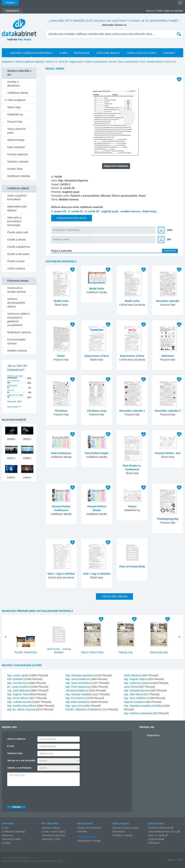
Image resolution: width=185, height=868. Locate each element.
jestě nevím (12, 385)
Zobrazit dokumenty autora (72, 218)
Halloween (168, 356)
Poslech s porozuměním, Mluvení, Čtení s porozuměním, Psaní (115, 62)
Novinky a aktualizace (14, 84)
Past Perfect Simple (97, 453)
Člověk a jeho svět (18, 232)
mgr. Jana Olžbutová (19, 691)
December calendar (168, 301)
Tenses (132, 506)
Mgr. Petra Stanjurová (78, 687)
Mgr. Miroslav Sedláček (79, 694)
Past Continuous (61, 453)
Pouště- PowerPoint (26, 652)
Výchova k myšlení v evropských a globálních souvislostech (19, 319)
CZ (180, 3)
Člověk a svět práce (18, 254)
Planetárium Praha (88, 841)
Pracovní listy (15, 122)
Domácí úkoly (15, 169)
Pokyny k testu (61, 239)
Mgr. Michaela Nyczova (137, 691)
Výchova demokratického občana (16, 303)
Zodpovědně (155, 839)
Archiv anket (13, 407)
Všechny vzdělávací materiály (29, 62)
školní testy (149, 211)
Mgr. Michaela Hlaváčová (80, 675)
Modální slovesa (155, 62)
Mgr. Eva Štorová (17, 683)
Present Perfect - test (168, 453)
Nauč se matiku (156, 835)
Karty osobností (16, 147)
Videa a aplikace (16, 100)
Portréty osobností (18, 154)
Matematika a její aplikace (17, 208)
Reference (8, 835)
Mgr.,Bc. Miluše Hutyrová (22, 709)
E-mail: (11, 746)
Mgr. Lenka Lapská (18, 675)
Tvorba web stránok (11, 861)
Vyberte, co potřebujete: (20, 768)
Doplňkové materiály (19, 176)
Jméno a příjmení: (17, 739)
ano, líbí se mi (13, 381)
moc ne (10, 390)
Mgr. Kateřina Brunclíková (22, 706)
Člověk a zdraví (16, 261)
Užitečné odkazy (51, 828)
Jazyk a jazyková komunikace (17, 197)
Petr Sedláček (15, 679)
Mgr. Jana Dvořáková (78, 679)
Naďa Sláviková (133, 675)
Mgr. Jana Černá (75, 706)
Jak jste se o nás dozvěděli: (21, 761)
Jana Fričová (132, 687)
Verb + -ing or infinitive (61, 574)
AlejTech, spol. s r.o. (58, 861)
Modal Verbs (97, 288)
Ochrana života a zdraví (126, 828)
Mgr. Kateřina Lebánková (138, 713)
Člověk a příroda (17, 240)
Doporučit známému (116, 166)
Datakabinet (8, 62)
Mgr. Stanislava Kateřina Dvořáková (144, 706)
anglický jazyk (110, 211)
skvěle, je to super (15, 376)
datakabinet (153, 735)
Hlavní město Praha (92, 652)
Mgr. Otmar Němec (18, 698)
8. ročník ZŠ (62, 62)
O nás (5, 828)
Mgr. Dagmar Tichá (18, 694)
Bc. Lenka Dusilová (18, 687)
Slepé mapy (14, 107)
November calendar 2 (168, 411)
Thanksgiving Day (168, 519)
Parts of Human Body (132, 567)
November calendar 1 (132, 411)
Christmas (61, 411)
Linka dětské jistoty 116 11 (163, 832)
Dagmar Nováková (135, 702)
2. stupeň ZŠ (59, 211)
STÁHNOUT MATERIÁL (66, 230)
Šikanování (119, 832)
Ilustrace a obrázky (18, 162)
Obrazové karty (16, 140)
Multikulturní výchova (19, 332)
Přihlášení (10, 3)
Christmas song (97, 411)
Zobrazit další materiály (114, 596)
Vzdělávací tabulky (18, 93)
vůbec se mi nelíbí (15, 395)
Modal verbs (61, 301)
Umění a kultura (16, 268)
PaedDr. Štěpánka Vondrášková (84, 709)
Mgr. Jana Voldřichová (137, 698)
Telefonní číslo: (15, 753)
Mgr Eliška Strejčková (78, 702)
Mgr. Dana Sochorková (79, 683)
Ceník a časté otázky (53, 832)
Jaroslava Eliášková (77, 691)
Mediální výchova (17, 351)
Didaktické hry (15, 114)
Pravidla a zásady (122, 835)
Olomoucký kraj (159, 652)
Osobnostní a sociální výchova (17, 290)
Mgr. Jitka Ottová (134, 694)
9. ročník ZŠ (92, 211)
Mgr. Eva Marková (76, 698)
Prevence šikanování (160, 828)
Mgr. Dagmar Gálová (136, 679)
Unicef (81, 832)
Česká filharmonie (87, 836)
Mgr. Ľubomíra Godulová (138, 683)
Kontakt (6, 843)
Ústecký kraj (125, 652)
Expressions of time (97, 356)
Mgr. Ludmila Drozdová (21, 702)
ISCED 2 (50, 62)
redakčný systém (31, 861)
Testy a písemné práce (16, 131)
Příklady (152, 843)
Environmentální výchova (16, 341)
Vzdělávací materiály (13, 832)
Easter (61, 356)
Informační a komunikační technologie (14, 221)
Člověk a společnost (19, 247)
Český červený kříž (88, 828)
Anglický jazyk (76, 62)
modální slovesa (130, 211)
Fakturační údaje (11, 839)
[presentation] (35, 795)
